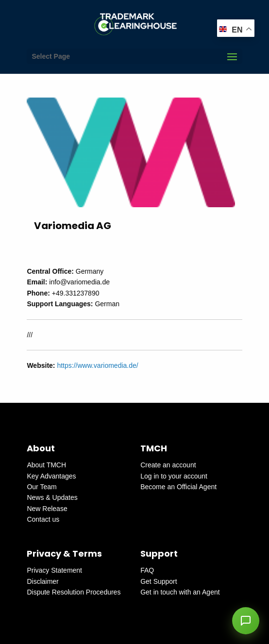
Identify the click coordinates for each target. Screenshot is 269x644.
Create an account (168, 465)
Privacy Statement (54, 570)
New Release (47, 509)
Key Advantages (51, 476)
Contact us (43, 519)
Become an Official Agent (178, 487)
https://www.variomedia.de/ (97, 365)
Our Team (42, 487)
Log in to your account (174, 476)
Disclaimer (42, 581)
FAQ (147, 570)
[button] (246, 621)
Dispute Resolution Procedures (74, 592)
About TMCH (46, 465)
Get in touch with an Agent (180, 592)
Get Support (159, 581)
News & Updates (52, 497)
